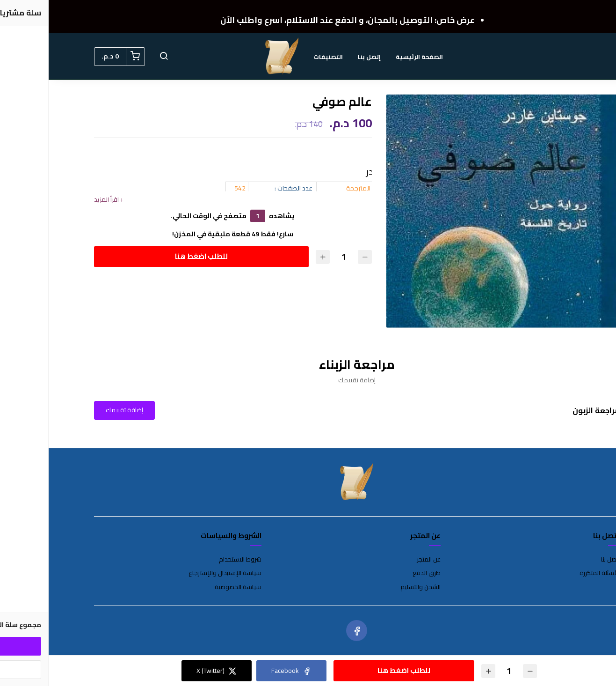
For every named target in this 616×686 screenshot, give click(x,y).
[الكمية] (295, 257)
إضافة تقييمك (76, 410)
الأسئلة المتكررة (551, 573)
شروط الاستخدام (192, 560)
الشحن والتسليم (372, 587)
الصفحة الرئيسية (371, 57)
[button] (115, 57)
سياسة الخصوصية (189, 587)
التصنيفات (279, 57)
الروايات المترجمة (320, 188)
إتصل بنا (321, 57)
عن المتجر (380, 560)
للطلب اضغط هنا (153, 256)
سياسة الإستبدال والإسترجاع (176, 573)
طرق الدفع (378, 573)
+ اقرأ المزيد (60, 200)
